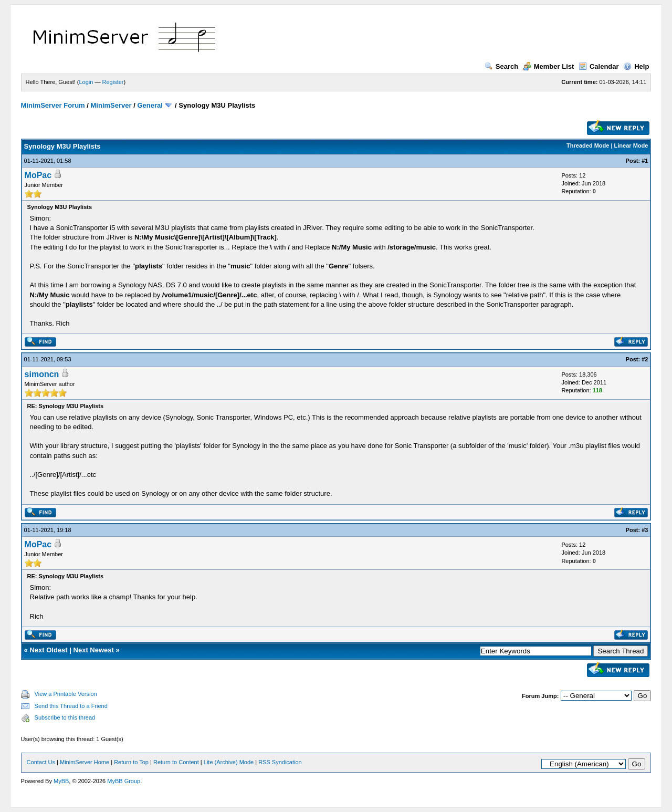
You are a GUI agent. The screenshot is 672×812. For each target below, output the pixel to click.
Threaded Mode (588, 145)
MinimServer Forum (53, 105)
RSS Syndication (280, 762)
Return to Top (131, 762)
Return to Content (176, 762)
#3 (645, 530)
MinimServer (111, 105)
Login (86, 82)
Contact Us (41, 762)
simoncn (42, 374)
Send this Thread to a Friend (71, 706)
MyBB (61, 781)
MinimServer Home (85, 762)
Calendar (599, 66)
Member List (549, 66)
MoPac (38, 175)
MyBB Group (124, 781)
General (150, 105)
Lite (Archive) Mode (229, 762)
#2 (645, 359)
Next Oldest (48, 650)
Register (113, 82)
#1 (645, 161)
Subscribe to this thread (65, 717)
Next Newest (94, 650)
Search (501, 66)
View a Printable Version (66, 694)
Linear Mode (631, 145)
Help (636, 66)
